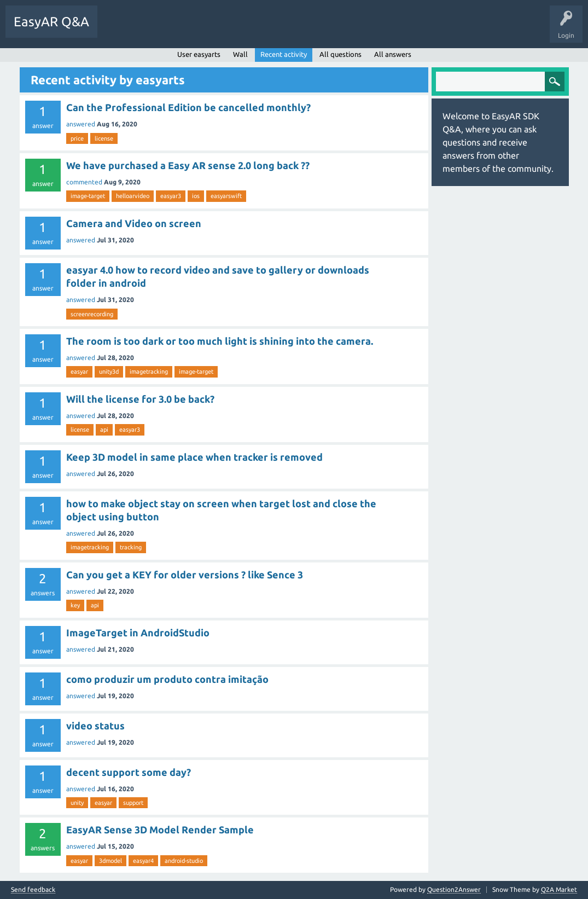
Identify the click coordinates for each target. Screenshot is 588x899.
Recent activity (284, 54)
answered (81, 124)
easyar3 (171, 196)
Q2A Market (559, 889)
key (75, 605)
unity (77, 803)
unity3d (109, 372)
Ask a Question (254, 30)
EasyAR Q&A (51, 22)
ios (196, 196)
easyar (79, 372)
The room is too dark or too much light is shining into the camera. (220, 341)
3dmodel (110, 861)
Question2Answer (454, 889)
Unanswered (167, 30)
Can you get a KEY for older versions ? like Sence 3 (185, 575)
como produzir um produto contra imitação (167, 679)
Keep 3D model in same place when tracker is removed (194, 457)
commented (84, 182)
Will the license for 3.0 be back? (140, 399)
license (104, 138)
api (104, 430)
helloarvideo (133, 196)
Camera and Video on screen (134, 223)
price (77, 138)
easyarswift (226, 196)
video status (95, 726)
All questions (340, 54)
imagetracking (149, 372)
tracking (131, 547)
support (133, 803)
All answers (393, 54)
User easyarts (199, 54)
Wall (240, 54)
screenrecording (92, 314)
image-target (88, 196)
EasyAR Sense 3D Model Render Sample (160, 830)
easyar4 (143, 861)
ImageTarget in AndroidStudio (138, 633)
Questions (121, 30)
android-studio (184, 861)
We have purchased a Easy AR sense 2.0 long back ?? (188, 165)
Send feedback (33, 890)
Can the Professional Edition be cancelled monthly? (188, 107)
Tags (208, 30)
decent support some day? (129, 772)
